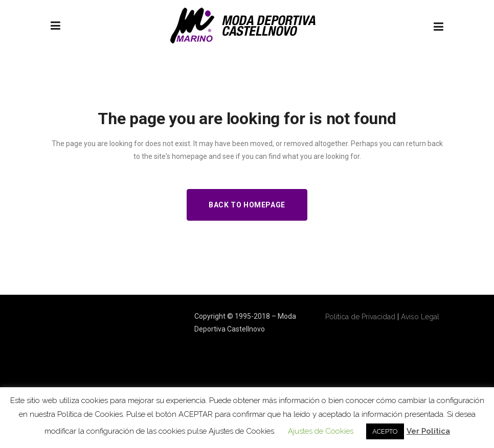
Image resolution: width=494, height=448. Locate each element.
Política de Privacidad (360, 317)
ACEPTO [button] (385, 431)
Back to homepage (247, 205)
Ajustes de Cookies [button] (321, 431)
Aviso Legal (420, 317)
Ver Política (428, 431)
